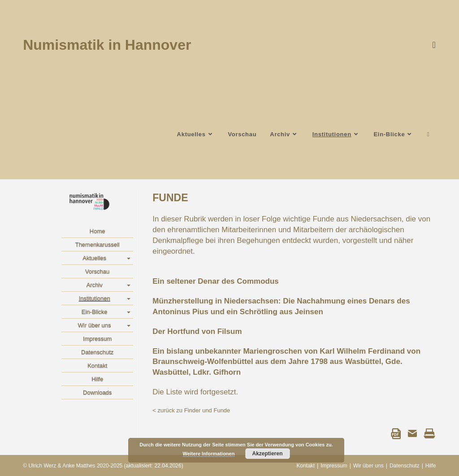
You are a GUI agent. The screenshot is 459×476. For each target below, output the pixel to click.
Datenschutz (97, 352)
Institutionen (95, 298)
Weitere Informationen (209, 454)
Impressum (97, 339)
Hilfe (97, 379)
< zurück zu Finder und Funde (191, 410)
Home (97, 231)
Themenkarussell (97, 244)
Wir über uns (95, 325)
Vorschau (97, 271)
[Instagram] (431, 45)
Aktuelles (94, 258)
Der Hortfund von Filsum (197, 331)
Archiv (95, 285)
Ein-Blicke (95, 312)
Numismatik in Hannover (107, 45)
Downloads (97, 392)
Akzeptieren (267, 454)
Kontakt (97, 366)
